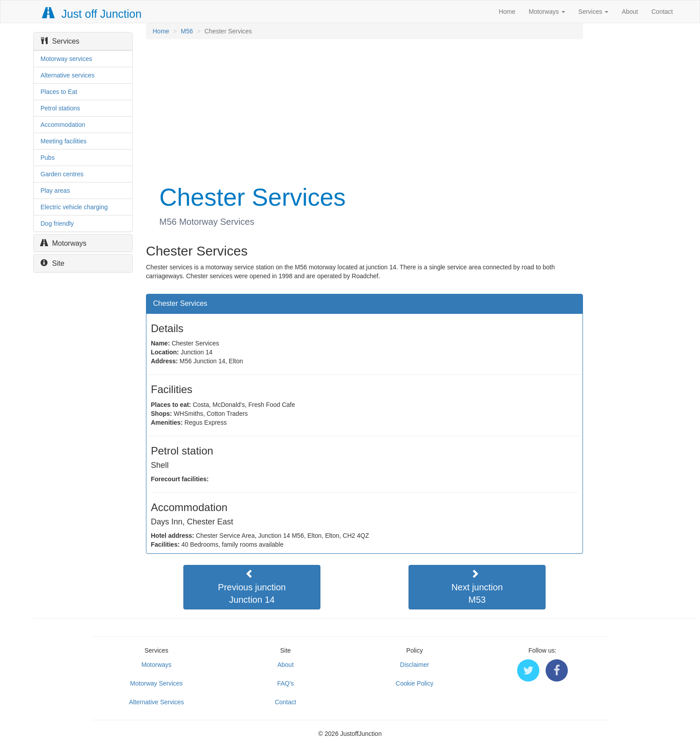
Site (53, 263)
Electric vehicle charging (74, 207)
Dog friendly (57, 223)
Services (594, 12)
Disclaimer (415, 665)
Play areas (55, 191)
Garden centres (62, 174)
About (630, 12)
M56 (187, 31)
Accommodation (63, 125)
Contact (662, 12)
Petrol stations (60, 108)
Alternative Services (157, 702)
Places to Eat (59, 92)
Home (507, 12)
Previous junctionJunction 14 (252, 587)
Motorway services (66, 59)
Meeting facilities (64, 141)
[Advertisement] (364, 110)
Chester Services (180, 303)
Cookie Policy (415, 683)
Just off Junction (92, 14)
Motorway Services (156, 683)
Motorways (547, 12)
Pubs (48, 158)
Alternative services (67, 75)
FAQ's (286, 683)
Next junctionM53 (477, 587)
